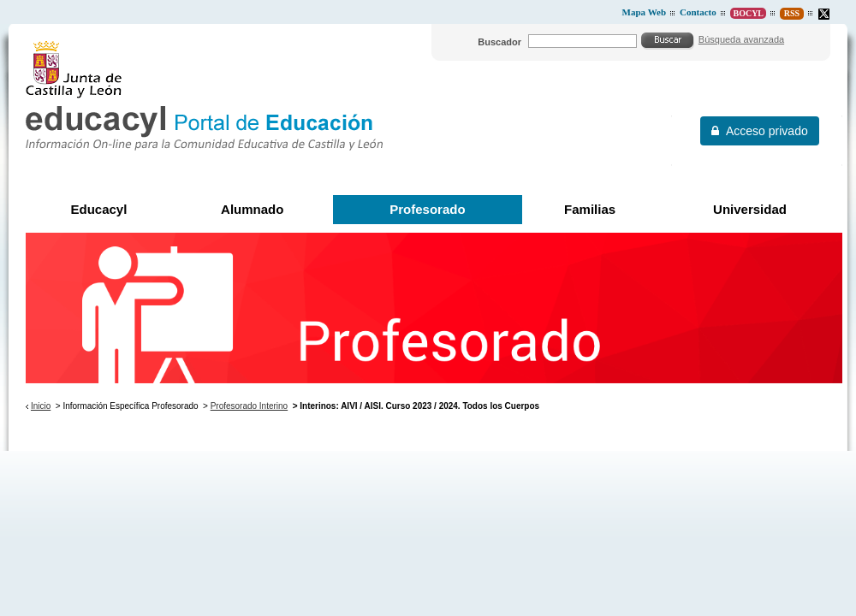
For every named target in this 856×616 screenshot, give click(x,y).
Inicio (41, 406)
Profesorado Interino (249, 406)
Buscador (499, 42)
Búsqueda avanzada (741, 39)
